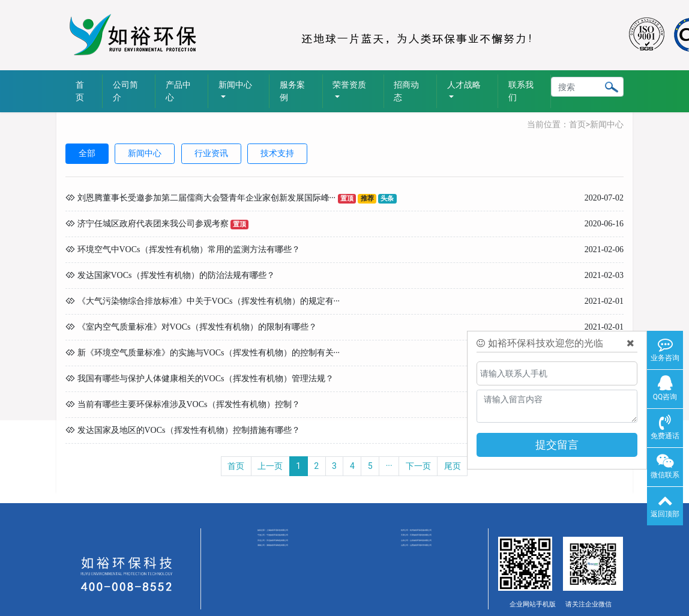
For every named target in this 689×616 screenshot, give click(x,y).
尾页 (453, 466)
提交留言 (557, 445)
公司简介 (125, 91)
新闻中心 (607, 124)
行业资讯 (211, 153)
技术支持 (277, 153)
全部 (87, 153)
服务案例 (292, 91)
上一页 (270, 466)
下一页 (418, 466)
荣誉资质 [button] (349, 85)
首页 (80, 91)
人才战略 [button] (464, 85)
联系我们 (521, 91)
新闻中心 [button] (235, 85)
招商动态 (406, 91)
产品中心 (178, 91)
